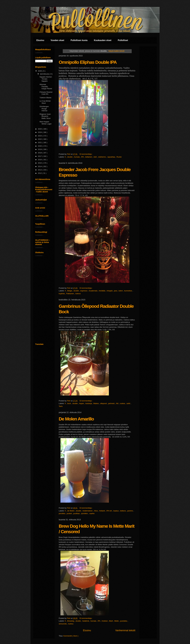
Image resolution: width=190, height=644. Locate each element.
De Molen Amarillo (76, 419)
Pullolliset (123, 40)
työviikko (85, 513)
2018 (40, 153)
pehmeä (112, 403)
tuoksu (71, 624)
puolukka (124, 621)
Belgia (70, 291)
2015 (40, 163)
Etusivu (40, 40)
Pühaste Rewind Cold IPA (46, 93)
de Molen (71, 511)
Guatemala (93, 291)
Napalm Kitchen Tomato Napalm (46, 79)
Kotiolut (105, 621)
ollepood (104, 403)
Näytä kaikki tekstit (116, 51)
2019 (40, 149)
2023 (40, 136)
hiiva (96, 511)
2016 (40, 160)
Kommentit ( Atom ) (71, 636)
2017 (40, 156)
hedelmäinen (88, 511)
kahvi (121, 291)
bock (69, 403)
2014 (40, 166)
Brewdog (71, 621)
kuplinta (62, 294)
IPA (83, 157)
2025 (40, 129)
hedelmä (86, 621)
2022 (40, 139)
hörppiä (110, 291)
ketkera (123, 511)
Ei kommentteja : (86, 154)
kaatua (116, 511)
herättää (102, 291)
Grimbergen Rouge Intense (44, 109)
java (116, 291)
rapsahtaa (111, 157)
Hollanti (102, 511)
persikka (62, 513)
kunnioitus (128, 291)
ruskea (123, 403)
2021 (40, 143)
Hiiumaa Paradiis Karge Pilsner (46, 86)
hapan (82, 403)
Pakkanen (70, 294)
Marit (111, 621)
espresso (84, 291)
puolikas (77, 513)
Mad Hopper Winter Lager (45, 123)
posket (69, 513)
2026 (40, 71)
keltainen (89, 157)
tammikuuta (45, 74)
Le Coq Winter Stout (45, 102)
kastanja (89, 403)
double (70, 157)
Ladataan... (40, 53)
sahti (129, 403)
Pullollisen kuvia (79, 40)
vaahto (92, 513)
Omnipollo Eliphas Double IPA (88, 62)
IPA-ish (109, 511)
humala (77, 157)
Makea (96, 403)
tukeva (78, 294)
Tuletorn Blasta (45, 98)
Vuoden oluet (57, 40)
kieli (95, 157)
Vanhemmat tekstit (125, 630)
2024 (40, 132)
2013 (40, 170)
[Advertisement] (44, 300)
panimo (130, 511)
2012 (40, 173)
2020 (40, 146)
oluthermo (102, 157)
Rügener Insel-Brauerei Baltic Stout (45, 116)
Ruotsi (119, 157)
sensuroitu (63, 624)
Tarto (61, 406)
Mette (117, 621)
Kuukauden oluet (103, 40)
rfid (117, 403)
